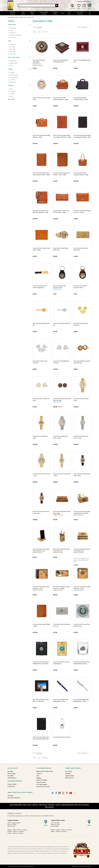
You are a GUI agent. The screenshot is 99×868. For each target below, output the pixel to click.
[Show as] (39, 32)
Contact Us (39, 774)
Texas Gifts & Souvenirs (80, 13)
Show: (34, 32)
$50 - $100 (13, 52)
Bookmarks (13, 28)
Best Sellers (13, 61)
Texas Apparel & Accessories (44, 13)
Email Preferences (12, 778)
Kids (63, 13)
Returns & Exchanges (42, 780)
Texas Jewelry (23, 13)
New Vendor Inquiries (42, 784)
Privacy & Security (41, 782)
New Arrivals (69, 771)
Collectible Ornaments (12, 13)
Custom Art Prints (12, 784)
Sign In (89, 1)
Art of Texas (69, 13)
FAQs (38, 776)
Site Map (81, 866)
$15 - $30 (13, 47)
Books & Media (55, 13)
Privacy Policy (88, 866)
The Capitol (10, 796)
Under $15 (13, 44)
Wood (12, 96)
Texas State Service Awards (43, 787)
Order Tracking (11, 774)
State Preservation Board (14, 798)
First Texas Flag (14, 75)
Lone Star (13, 80)
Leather (12, 94)
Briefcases (13, 33)
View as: (35, 27)
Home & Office (32, 13)
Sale (11, 66)
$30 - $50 (13, 49)
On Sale (90, 13)
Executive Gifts (11, 786)
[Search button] (57, 6)
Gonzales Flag (14, 77)
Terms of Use (75, 866)
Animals (12, 73)
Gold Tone (13, 91)
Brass (12, 89)
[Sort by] (86, 27)
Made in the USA (70, 778)
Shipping (39, 778)
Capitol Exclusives (70, 776)
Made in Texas (14, 63)
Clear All (12, 99)
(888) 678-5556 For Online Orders (45, 771)
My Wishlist (10, 776)
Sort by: (79, 27)
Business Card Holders (16, 35)
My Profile (10, 771)
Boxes (12, 30)
